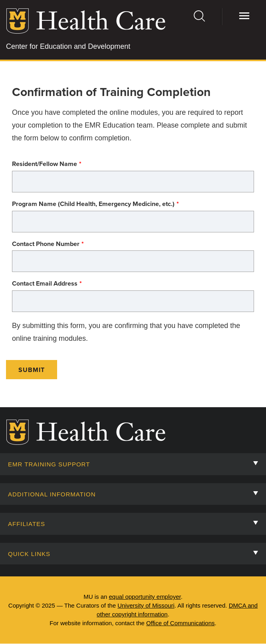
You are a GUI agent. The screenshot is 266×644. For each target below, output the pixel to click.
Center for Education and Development (68, 46)
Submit (32, 370)
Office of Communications (180, 623)
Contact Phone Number (46, 244)
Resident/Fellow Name (45, 164)
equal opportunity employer (145, 597)
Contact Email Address (45, 284)
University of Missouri (146, 605)
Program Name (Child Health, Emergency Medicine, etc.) (93, 204)
